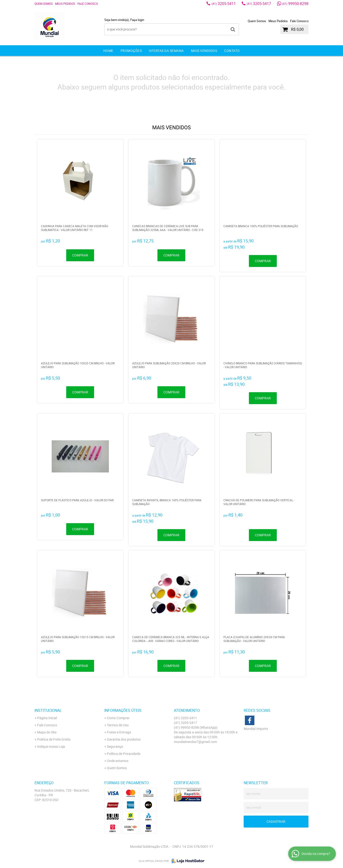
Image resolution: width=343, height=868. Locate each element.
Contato (232, 51)
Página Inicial (47, 718)
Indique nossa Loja (51, 746)
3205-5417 (259, 4)
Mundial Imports (256, 729)
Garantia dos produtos (124, 739)
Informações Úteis (123, 710)
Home (108, 51)
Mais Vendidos (204, 51)
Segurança (115, 746)
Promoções (131, 51)
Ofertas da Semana (166, 51)
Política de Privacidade (124, 754)
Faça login (137, 20)
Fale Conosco (88, 4)
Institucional (48, 710)
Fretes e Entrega (119, 732)
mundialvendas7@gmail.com (195, 742)
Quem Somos (44, 4)
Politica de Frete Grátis (54, 739)
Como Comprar (118, 718)
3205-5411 (224, 4)
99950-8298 (295, 4)
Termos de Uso (118, 725)
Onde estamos (118, 761)
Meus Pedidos (65, 4)
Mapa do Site (47, 732)
